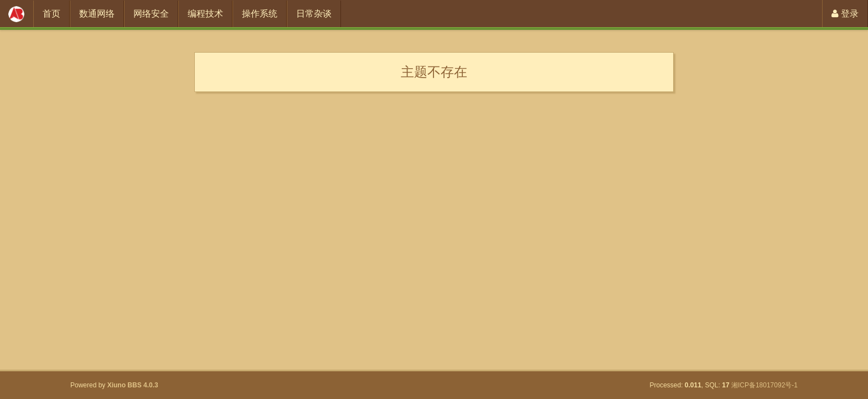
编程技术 (205, 14)
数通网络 (97, 14)
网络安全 (151, 14)
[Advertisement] (402, 178)
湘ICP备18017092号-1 (764, 385)
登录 (845, 14)
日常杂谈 (314, 14)
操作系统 (260, 14)
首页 (51, 14)
